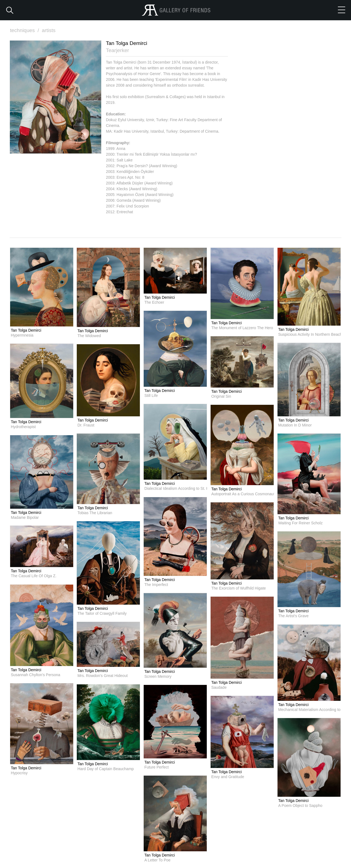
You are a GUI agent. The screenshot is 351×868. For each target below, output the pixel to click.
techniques (25, 30)
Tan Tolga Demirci (26, 330)
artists (49, 30)
